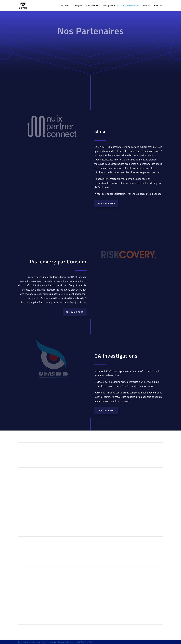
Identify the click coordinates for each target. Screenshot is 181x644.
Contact (159, 6)
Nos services (93, 6)
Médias (147, 6)
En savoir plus (106, 203)
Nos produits (111, 6)
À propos (77, 6)
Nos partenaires (130, 6)
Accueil (65, 6)
